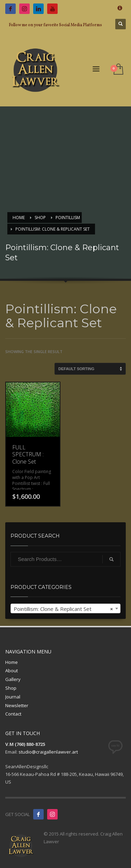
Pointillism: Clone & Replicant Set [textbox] (63, 609)
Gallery (13, 679)
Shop (11, 688)
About (12, 671)
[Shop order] (90, 369)
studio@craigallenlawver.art (48, 752)
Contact (13, 714)
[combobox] (65, 608)
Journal (13, 697)
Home (12, 662)
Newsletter (17, 705)
